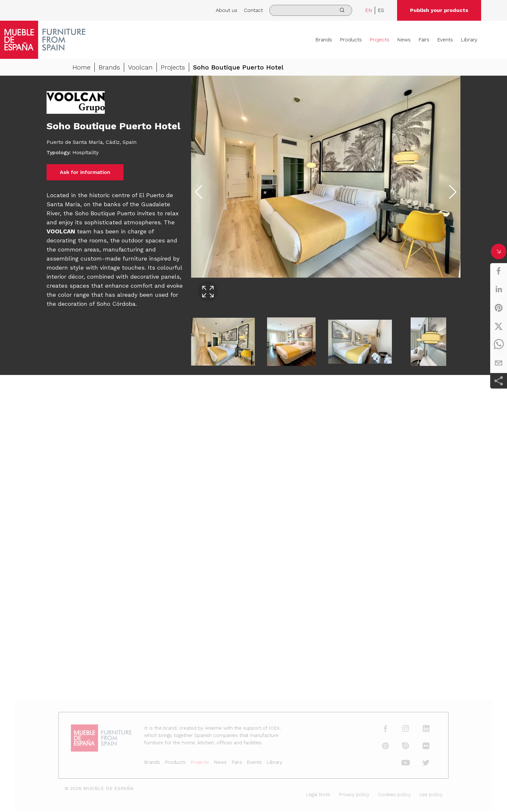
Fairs (424, 40)
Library (469, 40)
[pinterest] (499, 308)
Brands (324, 40)
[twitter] (499, 326)
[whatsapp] (499, 345)
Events (445, 40)
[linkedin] (499, 289)
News (404, 40)
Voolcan (140, 67)
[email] (499, 363)
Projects (379, 40)
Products (351, 40)
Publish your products (439, 10)
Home (81, 67)
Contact (253, 10)
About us (227, 10)
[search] (311, 10)
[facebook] (499, 271)
